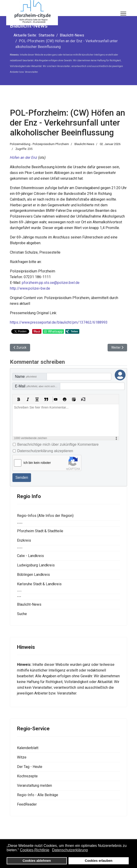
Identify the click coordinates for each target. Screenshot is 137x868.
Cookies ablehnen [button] (37, 861)
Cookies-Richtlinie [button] (35, 850)
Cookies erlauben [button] (99, 861)
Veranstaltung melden (34, 785)
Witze (22, 757)
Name (26, 377)
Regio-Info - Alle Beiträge (38, 795)
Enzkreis (24, 540)
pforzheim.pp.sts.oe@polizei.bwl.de (51, 283)
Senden (22, 477)
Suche (22, 614)
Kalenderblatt (28, 748)
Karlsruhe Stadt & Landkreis (39, 584)
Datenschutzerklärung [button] (70, 850)
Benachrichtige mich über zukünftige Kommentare (58, 444)
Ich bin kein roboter (37, 463)
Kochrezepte (27, 776)
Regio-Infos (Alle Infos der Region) (45, 516)
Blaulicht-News (84, 144)
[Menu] (123, 14)
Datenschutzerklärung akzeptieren (45, 451)
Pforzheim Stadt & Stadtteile (40, 531)
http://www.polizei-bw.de (30, 288)
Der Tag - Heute (30, 767)
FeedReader (27, 804)
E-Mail (37, 386)
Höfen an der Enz (24, 158)
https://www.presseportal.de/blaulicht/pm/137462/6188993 (59, 322)
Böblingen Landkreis (33, 575)
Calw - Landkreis (30, 556)
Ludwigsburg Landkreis (36, 565)
